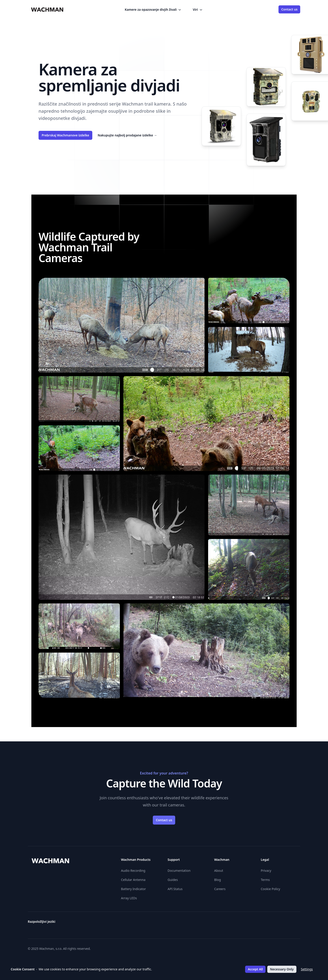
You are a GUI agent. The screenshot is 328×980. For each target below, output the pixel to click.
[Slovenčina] (289, 923)
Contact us (289, 9)
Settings (307, 969)
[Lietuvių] (241, 923)
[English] (185, 923)
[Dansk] (160, 923)
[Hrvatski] (217, 923)
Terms (265, 880)
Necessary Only (282, 969)
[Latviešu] (249, 923)
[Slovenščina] (298, 923)
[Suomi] (209, 923)
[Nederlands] (257, 923)
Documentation (179, 871)
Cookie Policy (270, 889)
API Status (175, 889)
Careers (220, 889)
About (219, 871)
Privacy (266, 871)
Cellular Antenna (133, 880)
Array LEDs (129, 898)
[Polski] (265, 923)
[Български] (144, 923)
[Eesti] (201, 923)
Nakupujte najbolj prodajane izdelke (127, 135)
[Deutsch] (168, 923)
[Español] (193, 923)
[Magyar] (225, 923)
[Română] (273, 923)
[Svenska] (281, 923)
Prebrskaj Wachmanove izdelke (65, 135)
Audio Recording (133, 871)
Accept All (255, 969)
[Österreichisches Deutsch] (136, 923)
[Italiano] (233, 923)
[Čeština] (152, 923)
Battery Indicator (133, 889)
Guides (173, 880)
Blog (218, 880)
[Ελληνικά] (177, 923)
